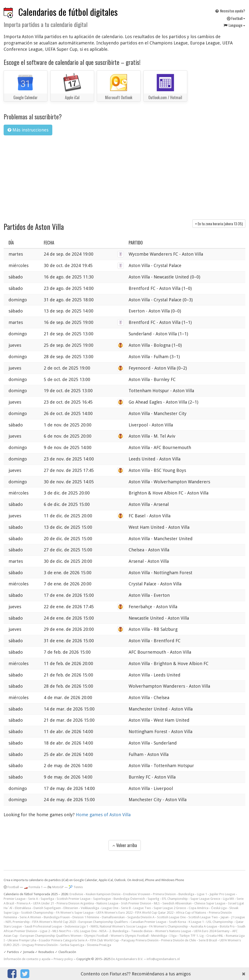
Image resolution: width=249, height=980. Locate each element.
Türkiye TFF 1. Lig (191, 936)
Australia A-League (204, 926)
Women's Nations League (173, 931)
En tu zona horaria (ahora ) (219, 224)
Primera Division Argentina (75, 903)
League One (110, 908)
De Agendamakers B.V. (127, 959)
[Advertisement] (124, 176)
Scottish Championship (37, 913)
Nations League (107, 903)
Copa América (199, 908)
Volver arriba (125, 845)
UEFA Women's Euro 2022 (114, 913)
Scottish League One (171, 917)
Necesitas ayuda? (230, 11)
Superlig (153, 899)
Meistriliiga (159, 936)
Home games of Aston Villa (103, 815)
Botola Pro (227, 926)
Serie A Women (30, 917)
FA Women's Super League (75, 913)
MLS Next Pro (62, 931)
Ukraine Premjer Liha (22, 940)
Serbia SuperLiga (72, 945)
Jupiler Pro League (222, 894)
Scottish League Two (203, 917)
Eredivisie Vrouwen (137, 894)
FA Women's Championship (169, 926)
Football (236, 18)
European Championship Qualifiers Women (51, 936)
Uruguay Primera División (40, 945)
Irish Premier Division (136, 903)
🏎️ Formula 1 (33, 887)
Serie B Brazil (208, 940)
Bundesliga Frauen (57, 917)
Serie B (126, 908)
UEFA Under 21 (44, 903)
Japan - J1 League (233, 917)
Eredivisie (76, 894)
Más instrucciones (28, 130)
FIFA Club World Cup (104, 940)
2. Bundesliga (119, 931)
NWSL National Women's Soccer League (119, 926)
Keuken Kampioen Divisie (103, 894)
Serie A (33, 899)
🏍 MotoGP (56, 887)
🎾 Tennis (76, 887)
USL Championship (220, 922)
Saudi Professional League (43, 926)
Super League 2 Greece (170, 908)
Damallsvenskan (113, 917)
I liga (173, 936)
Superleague (102, 899)
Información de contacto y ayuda (27, 959)
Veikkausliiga (90, 908)
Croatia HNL (215, 936)
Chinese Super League (210, 903)
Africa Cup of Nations (191, 913)
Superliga (47, 899)
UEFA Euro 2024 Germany (212, 931)
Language (234, 25)
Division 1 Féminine (86, 917)
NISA (103, 931)
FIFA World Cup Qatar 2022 (154, 913)
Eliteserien (71, 908)
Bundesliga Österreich (129, 899)
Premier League (15, 899)
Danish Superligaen (47, 908)
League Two (142, 908)
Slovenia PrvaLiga (99, 945)
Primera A (24, 903)
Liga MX (228, 899)
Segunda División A (141, 917)
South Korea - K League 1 (186, 922)
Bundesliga (186, 894)
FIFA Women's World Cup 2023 (54, 922)
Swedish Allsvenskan (177, 903)
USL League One (85, 931)
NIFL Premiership (18, 922)
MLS (157, 903)
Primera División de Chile (179, 940)
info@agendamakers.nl (163, 959)
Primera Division (164, 894)
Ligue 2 (45, 931)
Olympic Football (96, 936)
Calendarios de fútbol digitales (68, 12)
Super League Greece (205, 899)
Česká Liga (219, 908)
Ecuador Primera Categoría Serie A (63, 940)
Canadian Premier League (148, 922)
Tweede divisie (142, 931)
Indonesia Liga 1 (76, 926)
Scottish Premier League (74, 899)
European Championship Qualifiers (103, 922)
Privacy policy (63, 959)
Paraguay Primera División (140, 940)
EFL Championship (175, 899)
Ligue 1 (202, 894)
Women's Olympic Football (130, 936)
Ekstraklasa (23, 908)
